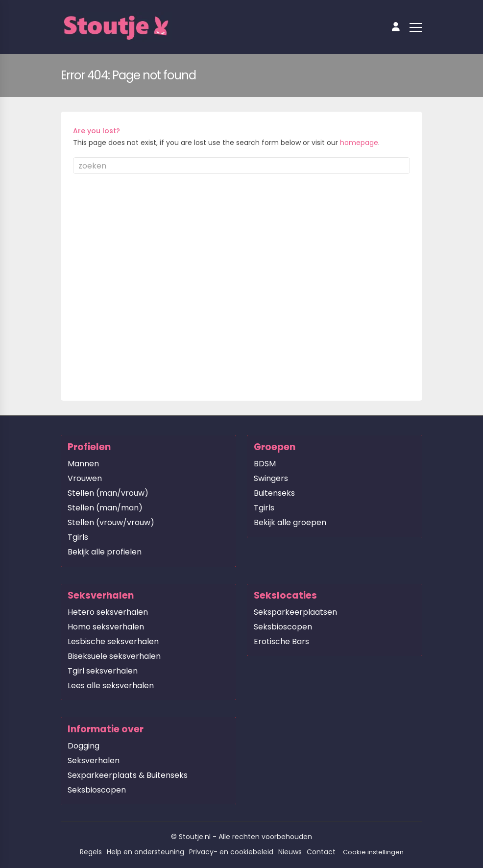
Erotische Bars (281, 641)
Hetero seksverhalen (108, 612)
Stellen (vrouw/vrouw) (111, 522)
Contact (321, 852)
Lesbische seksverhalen (113, 641)
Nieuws (290, 852)
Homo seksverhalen (106, 627)
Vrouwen (85, 478)
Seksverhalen (94, 760)
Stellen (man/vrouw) (108, 493)
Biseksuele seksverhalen (114, 656)
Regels (91, 852)
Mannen (83, 464)
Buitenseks (274, 493)
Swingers (271, 478)
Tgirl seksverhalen (103, 671)
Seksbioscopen (283, 627)
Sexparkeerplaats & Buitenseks (128, 775)
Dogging (84, 746)
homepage (359, 143)
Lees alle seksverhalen (111, 686)
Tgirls (78, 537)
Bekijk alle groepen (290, 522)
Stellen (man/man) (105, 508)
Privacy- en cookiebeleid (231, 852)
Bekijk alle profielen (105, 552)
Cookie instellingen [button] (373, 852)
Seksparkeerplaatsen (295, 612)
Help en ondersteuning (145, 852)
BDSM (265, 464)
